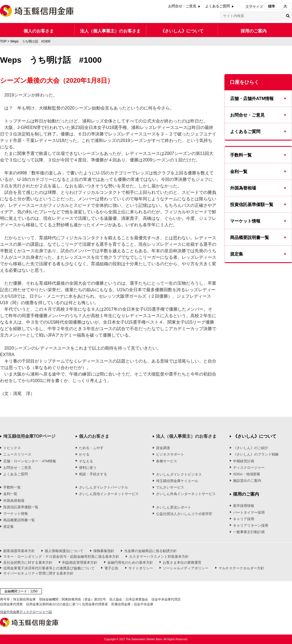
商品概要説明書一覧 (250, 238)
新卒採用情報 (244, 506)
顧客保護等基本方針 (19, 551)
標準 (271, 6)
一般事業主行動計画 (249, 532)
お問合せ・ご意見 (182, 6)
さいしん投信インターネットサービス (109, 494)
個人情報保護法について (64, 551)
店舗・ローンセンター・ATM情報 (30, 461)
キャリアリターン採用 (251, 525)
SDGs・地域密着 (247, 474)
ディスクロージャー (249, 468)
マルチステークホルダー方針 (241, 568)
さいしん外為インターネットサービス (186, 494)
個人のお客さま (39, 31)
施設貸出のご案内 (247, 481)
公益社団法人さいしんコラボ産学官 (184, 514)
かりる (84, 454)
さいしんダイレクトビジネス (179, 474)
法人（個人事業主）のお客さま (110, 31)
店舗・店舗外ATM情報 (252, 99)
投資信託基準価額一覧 (252, 205)
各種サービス (167, 461)
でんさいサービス (170, 487)
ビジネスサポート (170, 454)
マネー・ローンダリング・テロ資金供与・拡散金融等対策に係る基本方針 (61, 557)
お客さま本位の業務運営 (182, 562)
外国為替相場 (243, 188)
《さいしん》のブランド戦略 (256, 454)
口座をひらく (244, 82)
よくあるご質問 (218, 6)
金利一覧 (239, 172)
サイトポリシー (141, 568)
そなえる (86, 461)
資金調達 (163, 448)
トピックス (12, 448)
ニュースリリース (17, 454)
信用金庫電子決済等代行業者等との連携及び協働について (49, 568)
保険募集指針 (104, 551)
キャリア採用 (244, 519)
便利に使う (88, 468)
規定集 (237, 254)
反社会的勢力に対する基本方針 (28, 562)
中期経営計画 (244, 461)
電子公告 (111, 568)
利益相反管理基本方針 (80, 562)
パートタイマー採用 (249, 512)
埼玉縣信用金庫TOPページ (29, 436)
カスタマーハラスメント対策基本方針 (159, 557)
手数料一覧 (241, 155)
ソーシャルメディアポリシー (186, 568)
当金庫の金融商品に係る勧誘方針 (150, 551)
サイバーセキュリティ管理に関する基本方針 (38, 573)
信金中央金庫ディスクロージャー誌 (26, 612)
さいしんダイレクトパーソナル (104, 487)
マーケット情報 (245, 221)
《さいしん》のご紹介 (251, 448)
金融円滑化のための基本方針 (130, 562)
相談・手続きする (93, 474)
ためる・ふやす (91, 448)
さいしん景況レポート (174, 507)
